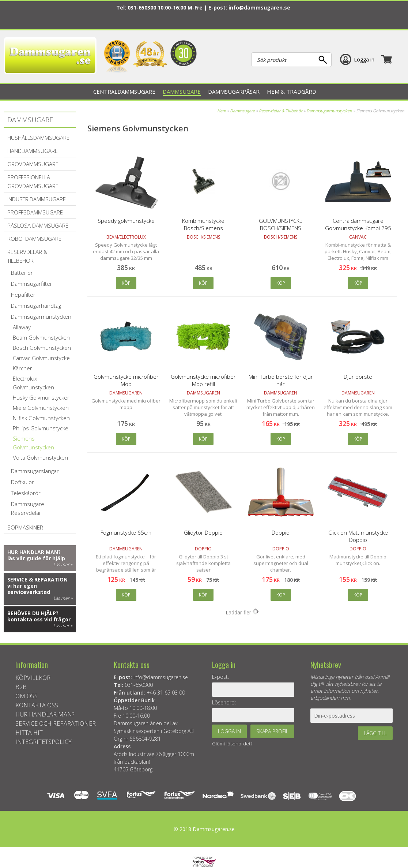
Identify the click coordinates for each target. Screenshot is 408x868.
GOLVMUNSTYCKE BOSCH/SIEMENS (281, 224)
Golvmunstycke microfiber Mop (126, 380)
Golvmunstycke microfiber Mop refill (203, 380)
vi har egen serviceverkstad (29, 589)
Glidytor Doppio (203, 532)
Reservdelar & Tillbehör (281, 111)
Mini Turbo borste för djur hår (281, 380)
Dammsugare (242, 111)
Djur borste (358, 377)
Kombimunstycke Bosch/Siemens (203, 224)
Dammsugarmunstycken (329, 111)
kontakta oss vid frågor (39, 619)
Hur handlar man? (34, 552)
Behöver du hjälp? (33, 613)
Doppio (281, 532)
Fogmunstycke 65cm (126, 532)
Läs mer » (63, 564)
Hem (222, 111)
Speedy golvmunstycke (126, 221)
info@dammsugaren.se (259, 8)
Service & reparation (37, 579)
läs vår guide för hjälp (36, 558)
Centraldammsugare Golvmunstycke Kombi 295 (358, 224)
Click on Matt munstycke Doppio (358, 536)
